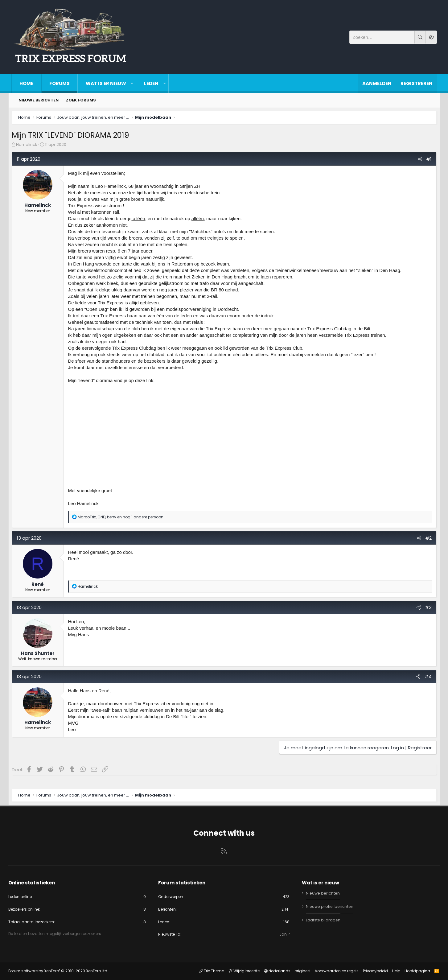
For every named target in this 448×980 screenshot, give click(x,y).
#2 (425, 541)
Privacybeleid (372, 971)
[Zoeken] (382, 37)
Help (393, 971)
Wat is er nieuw (106, 83)
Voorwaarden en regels (334, 971)
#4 (425, 679)
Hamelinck (30, 148)
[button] (132, 83)
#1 (426, 162)
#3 (425, 610)
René (41, 587)
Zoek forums (81, 100)
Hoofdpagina (414, 971)
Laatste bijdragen (323, 919)
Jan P (283, 934)
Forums (60, 83)
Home (26, 83)
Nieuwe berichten (39, 100)
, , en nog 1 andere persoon (124, 520)
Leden (151, 83)
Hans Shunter (41, 656)
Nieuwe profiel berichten (330, 905)
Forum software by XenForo (61, 971)
